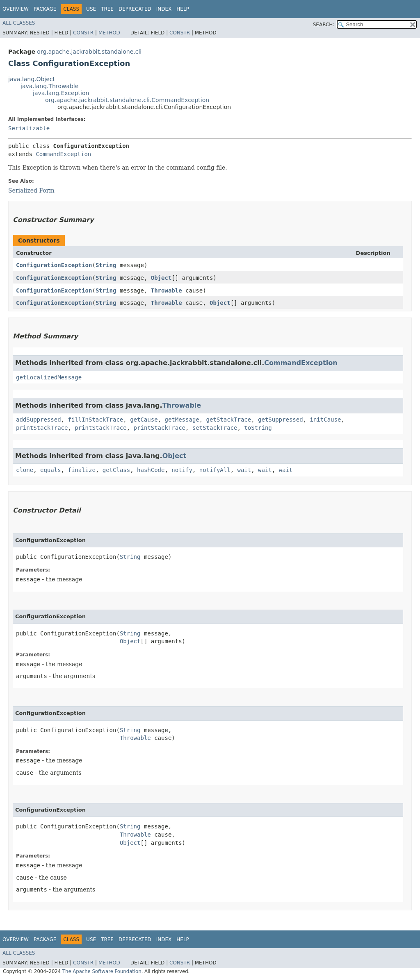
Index (164, 9)
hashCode (151, 470)
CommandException (63, 154)
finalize (81, 470)
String (106, 265)
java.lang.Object (32, 79)
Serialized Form (31, 191)
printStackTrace (42, 428)
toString (258, 428)
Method (109, 33)
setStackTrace (215, 428)
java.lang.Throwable (49, 86)
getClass (116, 470)
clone (25, 470)
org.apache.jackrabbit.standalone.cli (89, 52)
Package (45, 9)
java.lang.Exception (61, 93)
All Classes (19, 23)
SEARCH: (324, 25)
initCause (325, 420)
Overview (16, 9)
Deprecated (135, 9)
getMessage (182, 420)
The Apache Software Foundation (102, 971)
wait (244, 470)
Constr (83, 33)
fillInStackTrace (95, 420)
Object (161, 278)
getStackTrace (229, 420)
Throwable (167, 290)
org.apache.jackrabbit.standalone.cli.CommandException (127, 100)
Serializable (29, 128)
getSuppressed (281, 420)
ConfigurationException (54, 265)
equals (51, 470)
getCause (144, 420)
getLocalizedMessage (49, 377)
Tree (107, 9)
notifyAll (215, 470)
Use (91, 9)
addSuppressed (39, 420)
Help (183, 9)
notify (182, 470)
